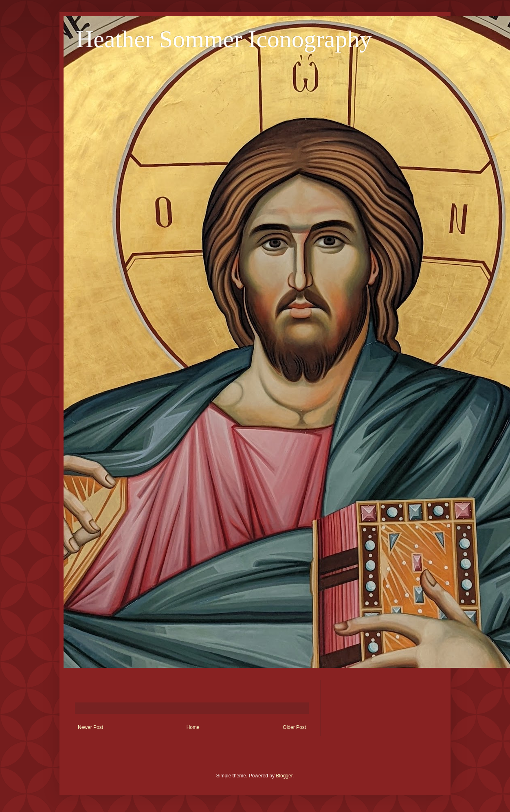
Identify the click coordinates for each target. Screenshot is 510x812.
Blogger (284, 776)
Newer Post (90, 727)
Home (193, 727)
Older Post (294, 727)
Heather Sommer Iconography (224, 39)
